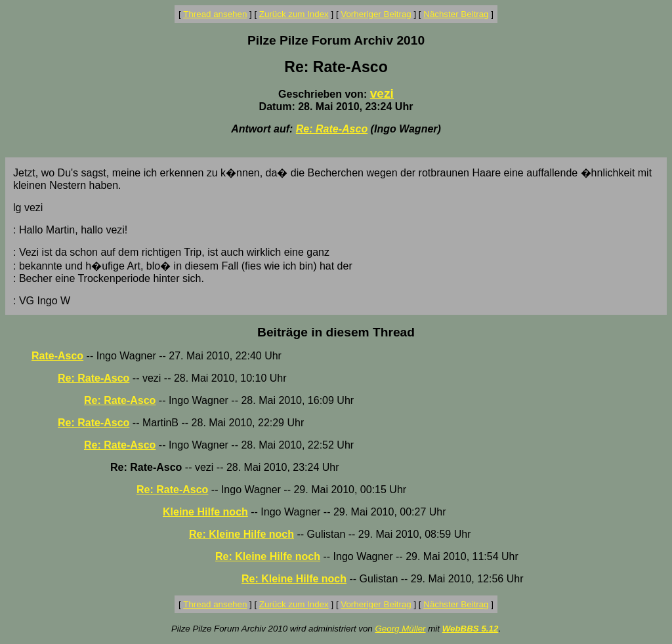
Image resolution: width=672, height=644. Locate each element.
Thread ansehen (215, 14)
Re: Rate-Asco (332, 129)
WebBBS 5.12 (471, 629)
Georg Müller (400, 629)
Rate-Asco (57, 356)
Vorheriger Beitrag (376, 14)
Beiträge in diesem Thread (336, 332)
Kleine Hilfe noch (205, 512)
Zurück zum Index (294, 14)
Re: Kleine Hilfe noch (241, 534)
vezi (382, 93)
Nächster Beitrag (456, 14)
